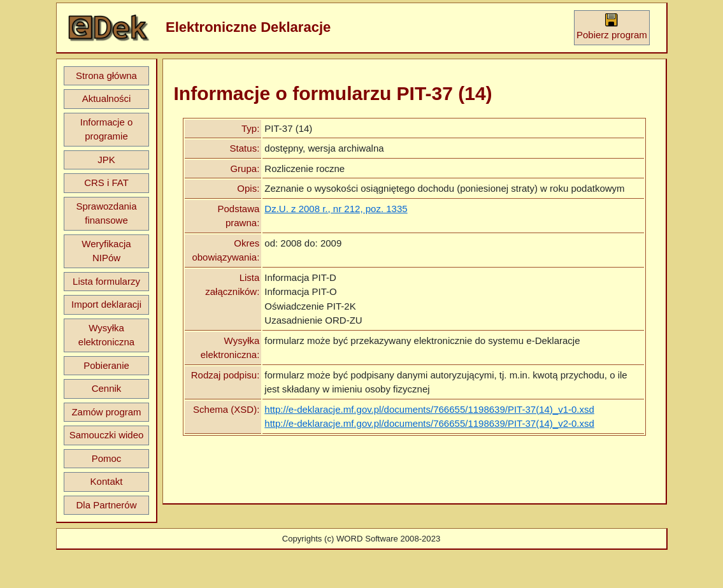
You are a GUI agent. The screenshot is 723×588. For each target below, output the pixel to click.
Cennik (107, 388)
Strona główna (106, 75)
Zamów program (106, 412)
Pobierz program (612, 26)
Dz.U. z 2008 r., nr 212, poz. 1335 (336, 209)
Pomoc (107, 458)
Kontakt (107, 481)
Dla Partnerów (106, 505)
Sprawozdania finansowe (106, 213)
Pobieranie (106, 365)
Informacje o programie (107, 129)
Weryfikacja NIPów (106, 251)
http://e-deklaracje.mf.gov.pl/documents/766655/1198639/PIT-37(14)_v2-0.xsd (429, 423)
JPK (106, 160)
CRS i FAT (106, 183)
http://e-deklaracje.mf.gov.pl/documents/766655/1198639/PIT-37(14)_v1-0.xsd (429, 409)
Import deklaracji (106, 304)
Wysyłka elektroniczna (106, 335)
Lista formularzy (106, 281)
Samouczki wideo (107, 435)
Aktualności (107, 98)
